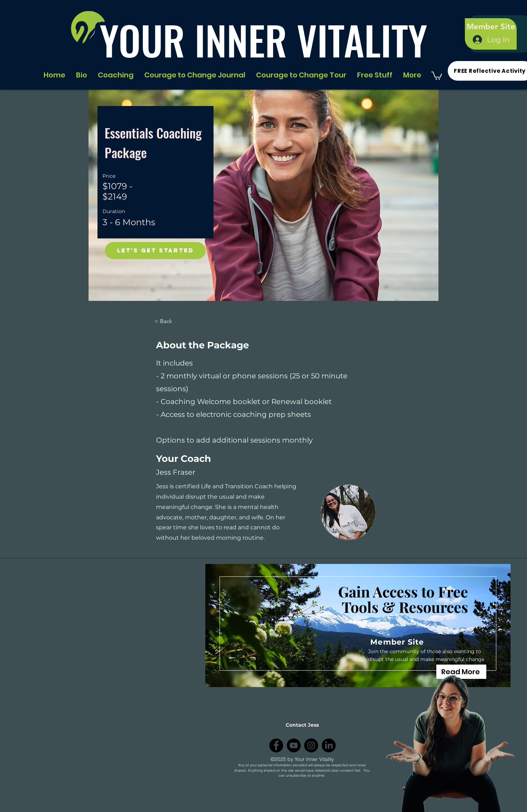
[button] (437, 75)
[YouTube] (294, 745)
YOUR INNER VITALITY (263, 40)
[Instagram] (311, 745)
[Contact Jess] (302, 725)
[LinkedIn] (329, 745)
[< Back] (174, 321)
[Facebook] (276, 745)
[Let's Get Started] (155, 251)
